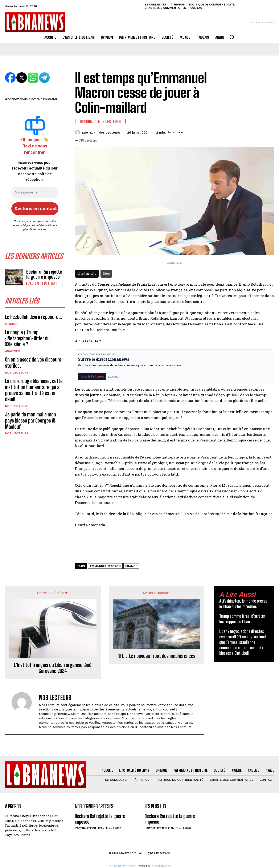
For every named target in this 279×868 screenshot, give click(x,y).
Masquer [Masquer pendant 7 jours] (114, 376)
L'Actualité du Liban (42, 283)
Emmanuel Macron (105, 566)
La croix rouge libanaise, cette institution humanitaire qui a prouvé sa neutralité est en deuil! (34, 390)
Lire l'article (87, 274)
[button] (232, 37)
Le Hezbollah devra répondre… (33, 317)
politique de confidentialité (35, 225)
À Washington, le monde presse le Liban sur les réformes (243, 604)
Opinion (11, 324)
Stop (106, 274)
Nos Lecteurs (17, 372)
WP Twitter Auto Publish (123, 866)
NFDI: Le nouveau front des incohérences (156, 656)
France (131, 566)
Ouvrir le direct (92, 376)
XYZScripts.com (161, 866)
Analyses (13, 351)
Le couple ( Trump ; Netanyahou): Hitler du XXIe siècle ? (27, 338)
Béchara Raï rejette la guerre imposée (44, 274)
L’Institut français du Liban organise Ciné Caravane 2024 (53, 668)
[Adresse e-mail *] (35, 192)
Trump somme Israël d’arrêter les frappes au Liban (242, 619)
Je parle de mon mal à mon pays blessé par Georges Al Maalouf (30, 421)
